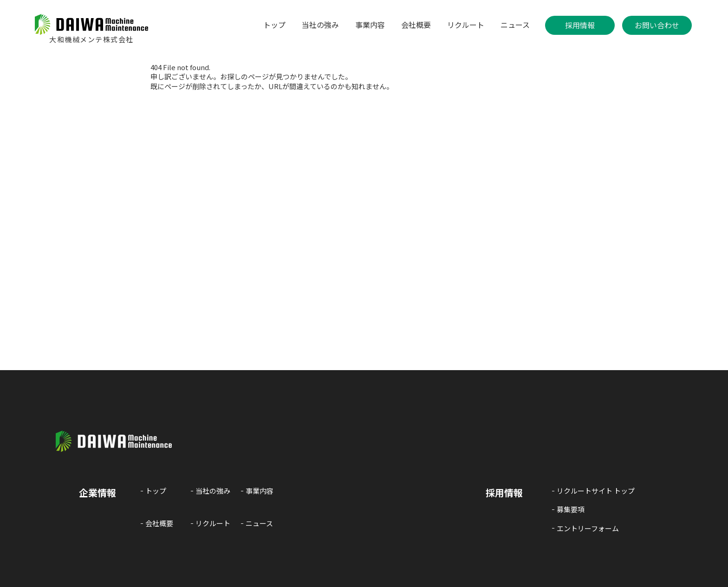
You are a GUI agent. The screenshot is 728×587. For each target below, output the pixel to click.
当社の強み (320, 25)
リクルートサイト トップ (596, 491)
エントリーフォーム (588, 528)
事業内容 (370, 25)
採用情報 (580, 25)
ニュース (515, 25)
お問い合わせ (657, 25)
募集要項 (571, 509)
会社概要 (416, 25)
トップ (274, 25)
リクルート (466, 25)
